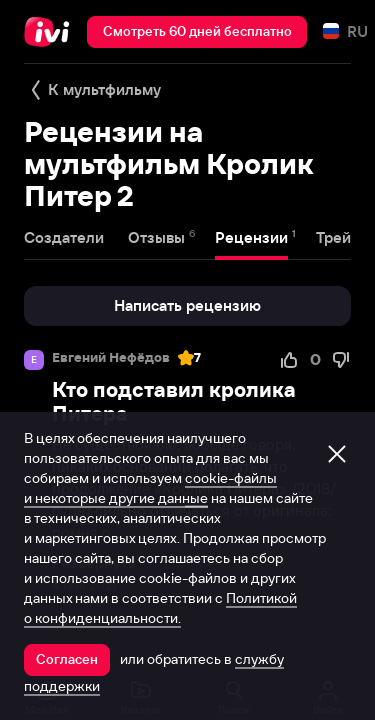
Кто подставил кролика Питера (174, 401)
